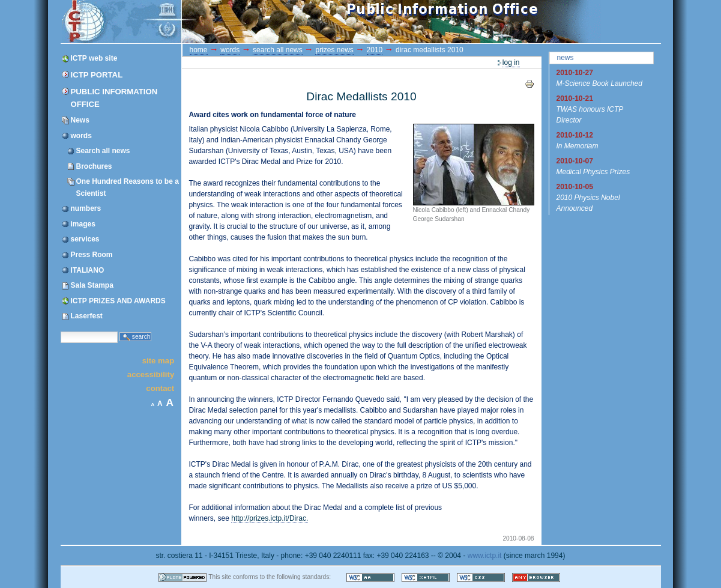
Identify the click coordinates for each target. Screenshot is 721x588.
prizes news (334, 50)
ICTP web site (94, 58)
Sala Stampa (92, 285)
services (85, 239)
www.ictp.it (485, 556)
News (80, 120)
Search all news (103, 151)
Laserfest (87, 316)
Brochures (94, 166)
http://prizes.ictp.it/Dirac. (270, 518)
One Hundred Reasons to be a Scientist (128, 187)
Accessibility (151, 374)
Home (199, 50)
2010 (375, 50)
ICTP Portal (288, 22)
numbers (86, 208)
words (81, 136)
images (83, 224)
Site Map (158, 360)
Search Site (60, 331)
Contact (160, 388)
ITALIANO (88, 270)
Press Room (92, 255)
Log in (511, 62)
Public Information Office (114, 98)
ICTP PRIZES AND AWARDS (118, 301)
